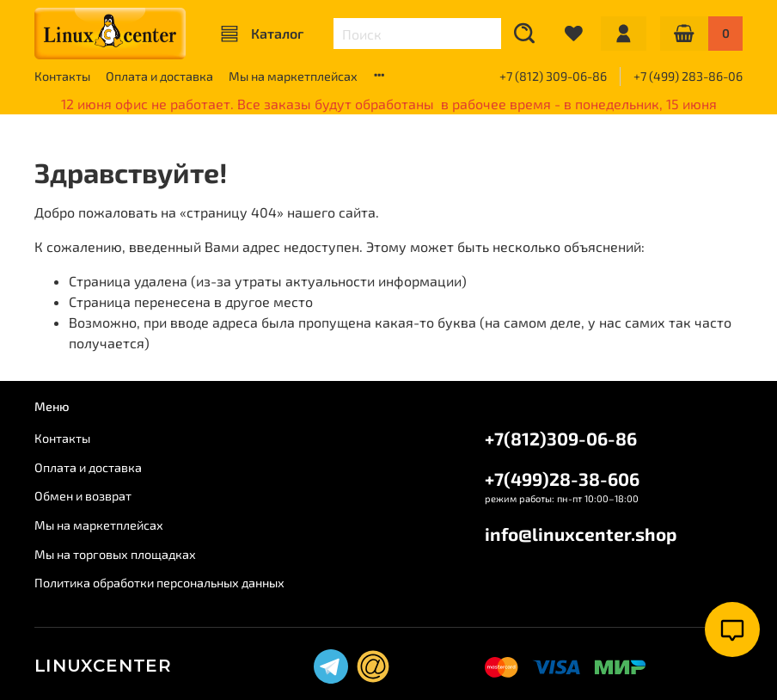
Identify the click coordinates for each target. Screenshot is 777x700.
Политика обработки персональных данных (159, 583)
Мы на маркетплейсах (293, 76)
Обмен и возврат (83, 496)
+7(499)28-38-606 (562, 479)
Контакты (62, 76)
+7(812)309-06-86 (561, 438)
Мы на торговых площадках (115, 554)
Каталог (262, 34)
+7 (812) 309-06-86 (553, 76)
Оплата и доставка (159, 76)
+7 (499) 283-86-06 (688, 76)
